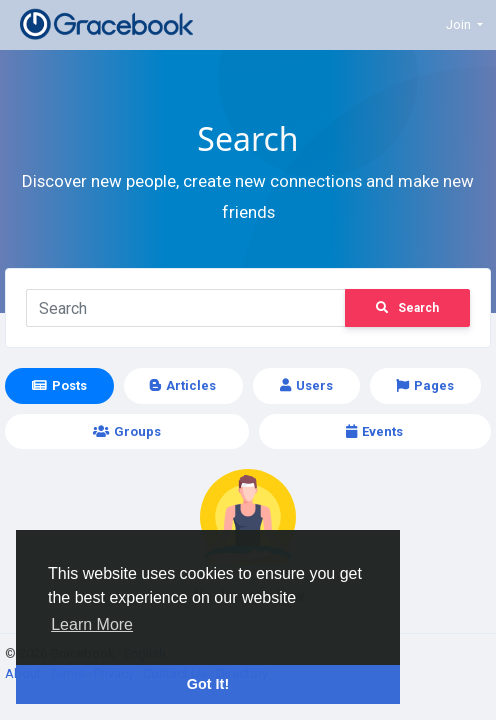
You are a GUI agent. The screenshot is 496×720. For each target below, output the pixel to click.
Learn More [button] (92, 624)
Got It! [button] (208, 684)
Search (407, 308)
